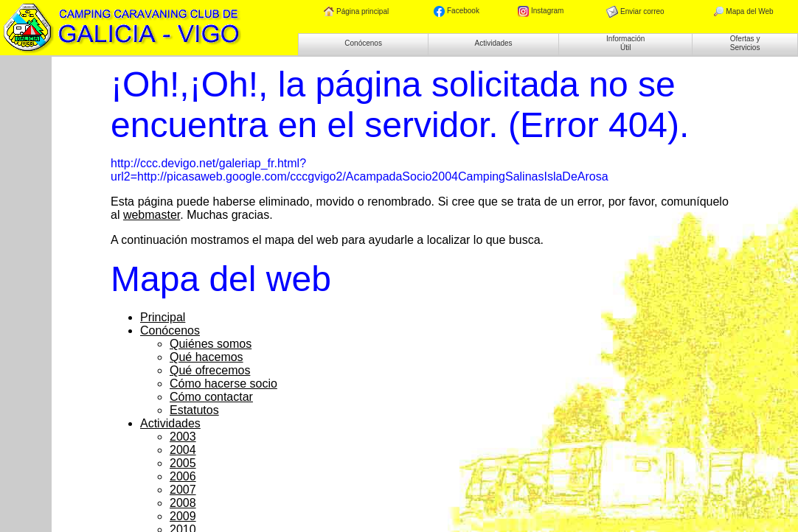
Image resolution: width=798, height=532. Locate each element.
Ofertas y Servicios (745, 43)
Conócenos (363, 43)
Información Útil (625, 43)
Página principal (356, 12)
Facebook (457, 11)
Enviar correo (635, 12)
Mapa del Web (743, 12)
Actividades (493, 43)
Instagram (541, 11)
